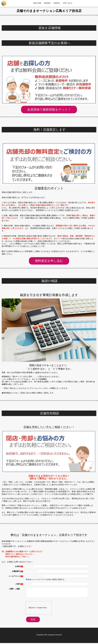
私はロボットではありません (37, 608)
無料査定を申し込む (49, 261)
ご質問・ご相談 (14, 590)
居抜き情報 (37, 3)
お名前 (17, 567)
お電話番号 (16, 572)
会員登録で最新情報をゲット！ (49, 110)
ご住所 (17, 585)
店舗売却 (57, 3)
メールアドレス (14, 577)
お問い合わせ (68, 3)
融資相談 (47, 3)
